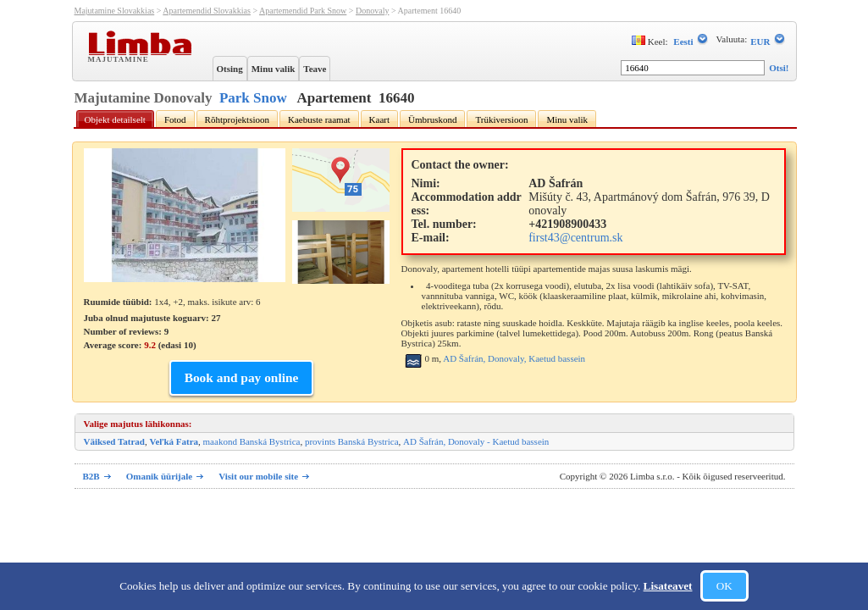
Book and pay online (242, 377)
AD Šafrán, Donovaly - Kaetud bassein (476, 441)
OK (724, 586)
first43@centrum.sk (575, 238)
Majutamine (121, 58)
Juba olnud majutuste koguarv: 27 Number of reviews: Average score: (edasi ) (152, 331)
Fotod (175, 119)
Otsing (230, 69)
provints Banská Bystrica (352, 441)
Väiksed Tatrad (114, 441)
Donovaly (372, 11)
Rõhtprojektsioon (237, 119)
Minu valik (274, 69)
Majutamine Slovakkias (115, 11)
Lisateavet (668, 586)
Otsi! (779, 68)
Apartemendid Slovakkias (207, 11)
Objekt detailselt (115, 119)
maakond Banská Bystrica (252, 441)
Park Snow (253, 98)
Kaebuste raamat (319, 119)
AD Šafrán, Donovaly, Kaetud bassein (514, 358)
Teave (315, 69)
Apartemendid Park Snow (303, 11)
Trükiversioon (501, 119)
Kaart (379, 119)
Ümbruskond (432, 119)
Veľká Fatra (174, 441)
